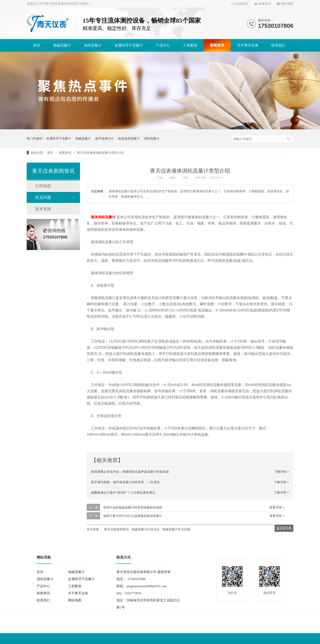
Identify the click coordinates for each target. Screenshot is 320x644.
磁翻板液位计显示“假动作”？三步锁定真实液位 (123, 492)
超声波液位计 (104, 138)
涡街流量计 (93, 45)
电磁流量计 (62, 45)
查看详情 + (277, 507)
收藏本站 (265, 4)
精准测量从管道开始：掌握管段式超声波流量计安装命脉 (130, 472)
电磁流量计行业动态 (146, 529)
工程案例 (190, 45)
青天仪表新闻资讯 (116, 529)
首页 (37, 45)
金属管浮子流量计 (129, 45)
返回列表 (284, 528)
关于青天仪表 (248, 45)
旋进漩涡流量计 (129, 138)
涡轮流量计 (152, 138)
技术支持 (43, 209)
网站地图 (287, 4)
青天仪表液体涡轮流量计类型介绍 (100, 153)
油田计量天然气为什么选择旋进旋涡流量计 (133, 516)
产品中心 (163, 45)
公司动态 (43, 186)
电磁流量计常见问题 (176, 529)
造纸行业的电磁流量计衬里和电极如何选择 (133, 507)
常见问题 (43, 197)
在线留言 (242, 4)
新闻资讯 (217, 45)
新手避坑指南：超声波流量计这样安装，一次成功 (125, 482)
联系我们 (278, 45)
